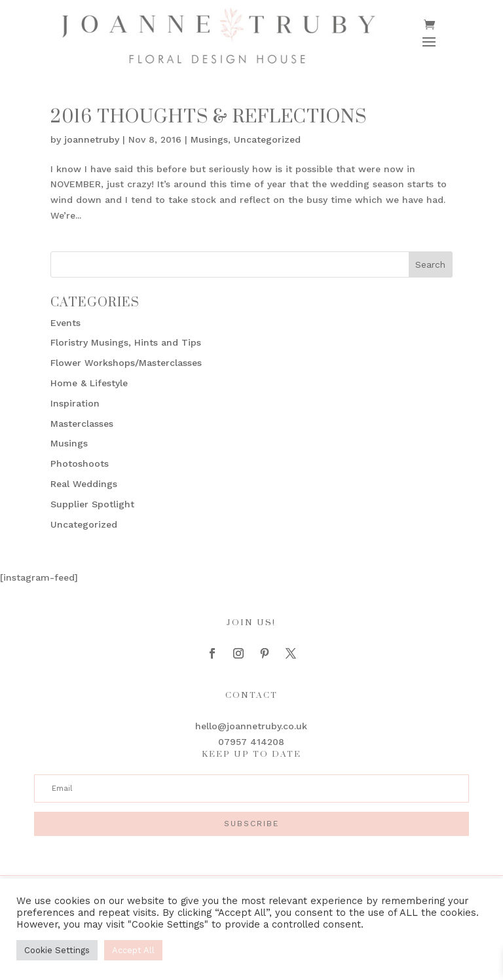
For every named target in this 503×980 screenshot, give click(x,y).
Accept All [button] (133, 950)
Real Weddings (84, 484)
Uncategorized (267, 139)
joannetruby (92, 139)
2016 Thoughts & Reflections (209, 117)
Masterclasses (82, 424)
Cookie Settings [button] (57, 950)
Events (65, 323)
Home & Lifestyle (89, 383)
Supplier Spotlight (92, 504)
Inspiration (75, 403)
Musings (209, 139)
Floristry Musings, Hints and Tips (126, 342)
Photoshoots (80, 463)
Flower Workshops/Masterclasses (126, 363)
